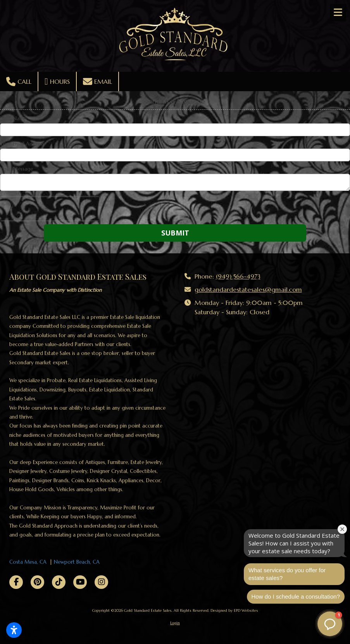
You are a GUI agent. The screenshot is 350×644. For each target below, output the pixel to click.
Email (97, 81)
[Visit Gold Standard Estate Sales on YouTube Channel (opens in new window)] (80, 582)
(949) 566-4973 (238, 276)
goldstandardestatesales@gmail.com (248, 290)
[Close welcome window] (342, 529)
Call (19, 81)
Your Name (13, 119)
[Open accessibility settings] (14, 630)
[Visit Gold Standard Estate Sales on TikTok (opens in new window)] (59, 582)
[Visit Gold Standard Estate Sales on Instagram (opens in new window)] (101, 582)
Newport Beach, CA (77, 562)
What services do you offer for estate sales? (287, 574)
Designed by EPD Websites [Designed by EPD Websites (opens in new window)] (234, 610)
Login (175, 623)
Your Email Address (22, 144)
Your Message (16, 169)
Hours (57, 81)
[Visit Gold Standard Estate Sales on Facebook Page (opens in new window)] (16, 582)
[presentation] (50, 209)
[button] (330, 624)
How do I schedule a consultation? (296, 596)
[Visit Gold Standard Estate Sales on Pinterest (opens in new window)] (37, 582)
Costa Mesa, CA (28, 562)
